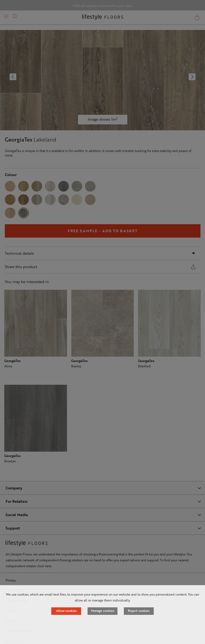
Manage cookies (103, 611)
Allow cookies (66, 611)
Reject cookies (139, 611)
